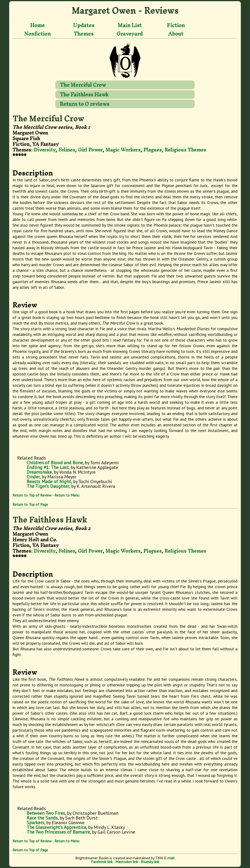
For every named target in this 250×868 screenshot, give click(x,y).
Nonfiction (37, 34)
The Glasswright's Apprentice (56, 827)
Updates (84, 25)
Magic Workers (123, 150)
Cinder (33, 477)
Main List (130, 25)
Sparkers (35, 823)
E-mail (169, 858)
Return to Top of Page (30, 504)
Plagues (153, 150)
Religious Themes (185, 150)
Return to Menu (67, 495)
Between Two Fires (46, 813)
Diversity (45, 150)
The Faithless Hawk (84, 94)
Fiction (176, 25)
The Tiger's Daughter (48, 486)
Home (37, 25)
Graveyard (130, 34)
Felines (67, 150)
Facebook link (102, 862)
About (176, 34)
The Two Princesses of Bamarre (58, 832)
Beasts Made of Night (49, 481)
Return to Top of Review (32, 495)
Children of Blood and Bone (55, 463)
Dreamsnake (39, 472)
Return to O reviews (85, 104)
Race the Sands (42, 818)
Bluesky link (150, 862)
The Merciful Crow (83, 85)
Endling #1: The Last (48, 467)
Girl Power (90, 150)
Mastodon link (127, 862)
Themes (84, 34)
